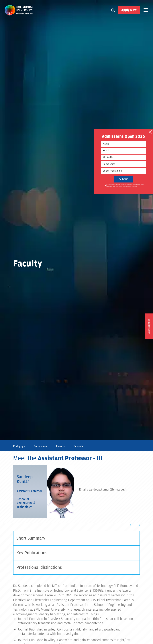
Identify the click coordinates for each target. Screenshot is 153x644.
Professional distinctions (39, 567)
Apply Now (129, 10)
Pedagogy (19, 446)
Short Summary (31, 538)
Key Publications (32, 553)
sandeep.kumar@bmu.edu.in (108, 490)
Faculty (60, 446)
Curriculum (40, 446)
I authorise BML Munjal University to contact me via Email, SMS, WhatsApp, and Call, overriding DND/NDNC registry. (125, 185)
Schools (78, 446)
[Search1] (113, 10)
